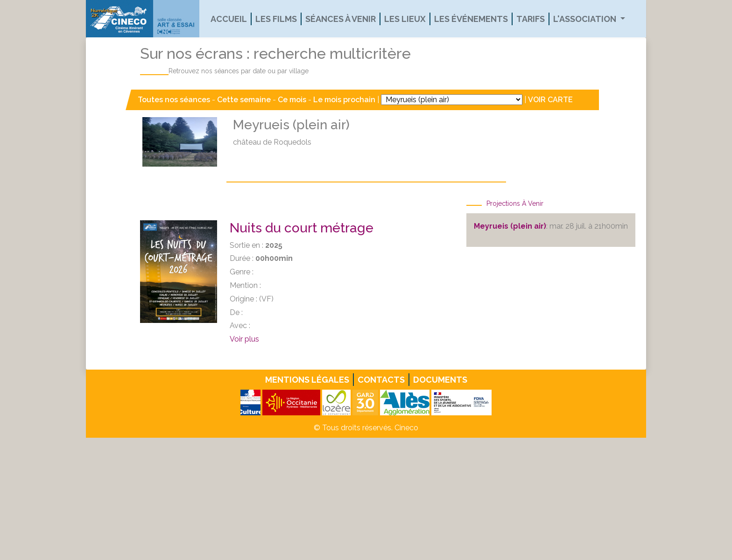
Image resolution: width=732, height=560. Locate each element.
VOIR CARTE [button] (550, 100)
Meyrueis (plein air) (510, 226)
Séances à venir (341, 19)
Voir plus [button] (244, 339)
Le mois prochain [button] (344, 100)
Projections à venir (515, 203)
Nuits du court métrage (302, 228)
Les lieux (405, 19)
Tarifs (531, 19)
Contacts (381, 380)
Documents (440, 380)
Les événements (471, 19)
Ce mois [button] (292, 100)
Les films (276, 19)
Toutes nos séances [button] (175, 100)
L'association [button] (586, 19)
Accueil (229, 19)
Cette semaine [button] (244, 100)
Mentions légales (307, 380)
